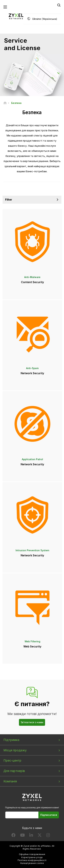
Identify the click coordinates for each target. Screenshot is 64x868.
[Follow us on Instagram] (48, 836)
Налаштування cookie (32, 863)
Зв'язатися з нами (32, 722)
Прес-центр (12, 760)
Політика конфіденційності (32, 860)
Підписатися (49, 815)
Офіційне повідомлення (32, 854)
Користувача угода (32, 857)
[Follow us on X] (40, 836)
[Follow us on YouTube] (22, 836)
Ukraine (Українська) (45, 19)
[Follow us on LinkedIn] (31, 836)
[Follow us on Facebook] (13, 836)
